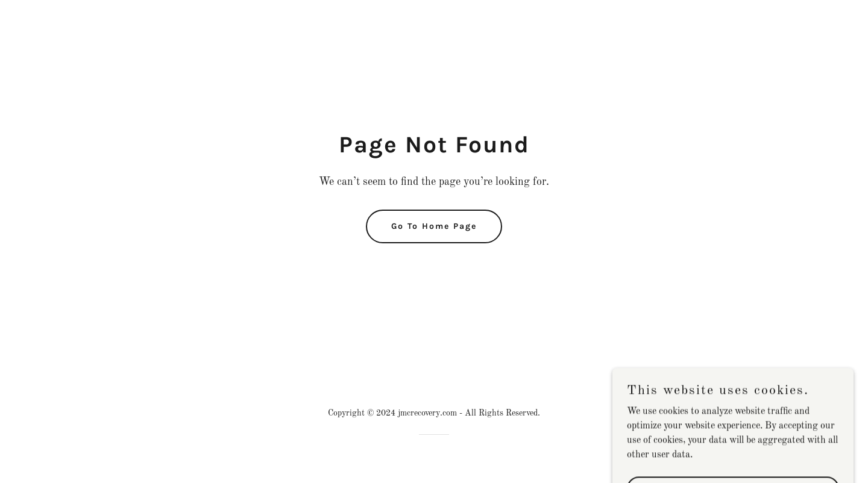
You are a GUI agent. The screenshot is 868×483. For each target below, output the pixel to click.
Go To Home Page (434, 226)
